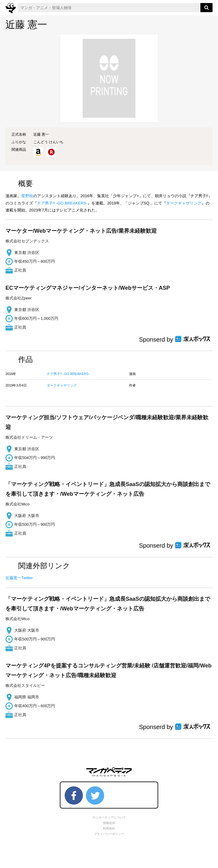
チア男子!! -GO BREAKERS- (62, 203)
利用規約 (109, 828)
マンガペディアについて (109, 817)
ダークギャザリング (184, 203)
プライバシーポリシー (109, 834)
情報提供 (109, 823)
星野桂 (27, 196)
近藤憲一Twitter (19, 578)
